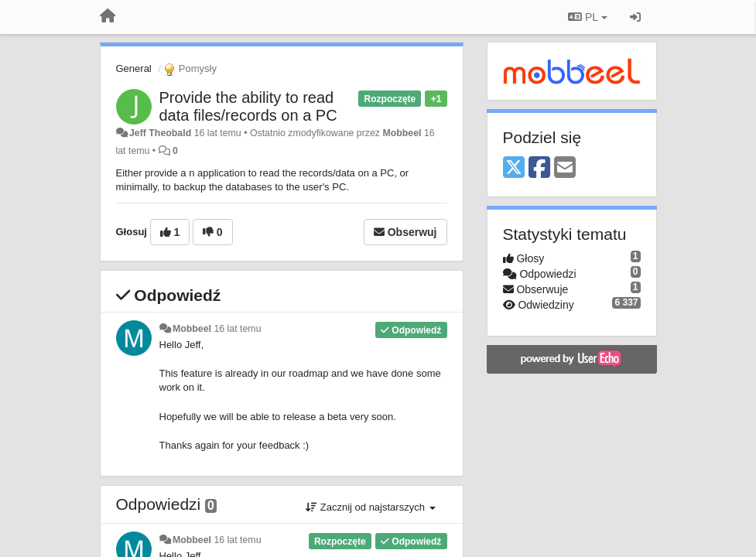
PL (587, 17)
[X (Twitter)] (514, 168)
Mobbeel (402, 133)
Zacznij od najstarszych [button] (370, 507)
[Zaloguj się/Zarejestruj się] (635, 17)
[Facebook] (539, 168)
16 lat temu (237, 329)
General (134, 68)
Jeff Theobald (160, 133)
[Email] (565, 168)
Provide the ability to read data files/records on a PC (248, 106)
